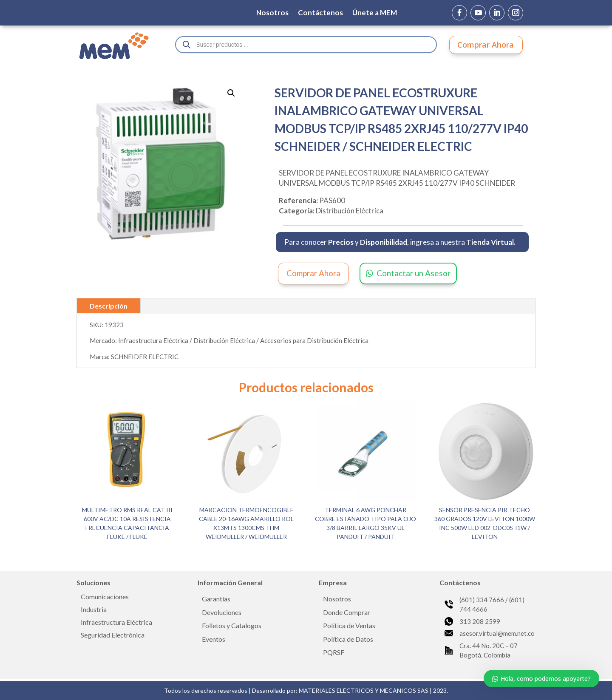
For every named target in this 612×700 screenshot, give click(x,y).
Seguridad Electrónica (113, 635)
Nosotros (272, 13)
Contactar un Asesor (414, 273)
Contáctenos (320, 13)
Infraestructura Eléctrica (116, 623)
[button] (231, 93)
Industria (94, 610)
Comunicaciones (105, 597)
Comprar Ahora (486, 45)
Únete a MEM (375, 13)
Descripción (109, 306)
